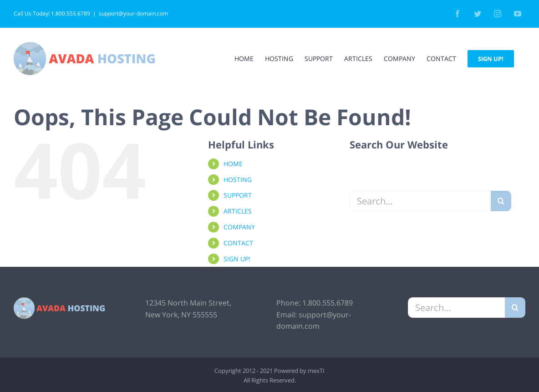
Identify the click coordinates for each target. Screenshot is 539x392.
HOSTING (238, 180)
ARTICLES (238, 211)
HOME (233, 164)
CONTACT (238, 243)
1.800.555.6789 (328, 303)
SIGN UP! (237, 259)
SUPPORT (238, 195)
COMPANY (239, 227)
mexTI (316, 371)
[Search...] (420, 201)
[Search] (501, 201)
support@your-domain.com (133, 13)
